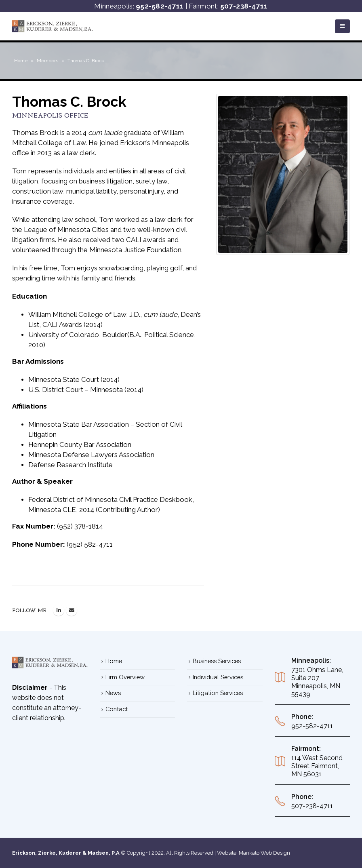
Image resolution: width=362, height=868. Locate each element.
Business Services (217, 661)
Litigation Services (218, 693)
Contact (117, 709)
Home (21, 61)
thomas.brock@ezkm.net (72, 610)
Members (47, 61)
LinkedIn (59, 610)
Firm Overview (125, 677)
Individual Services (218, 677)
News (113, 693)
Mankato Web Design (264, 853)
